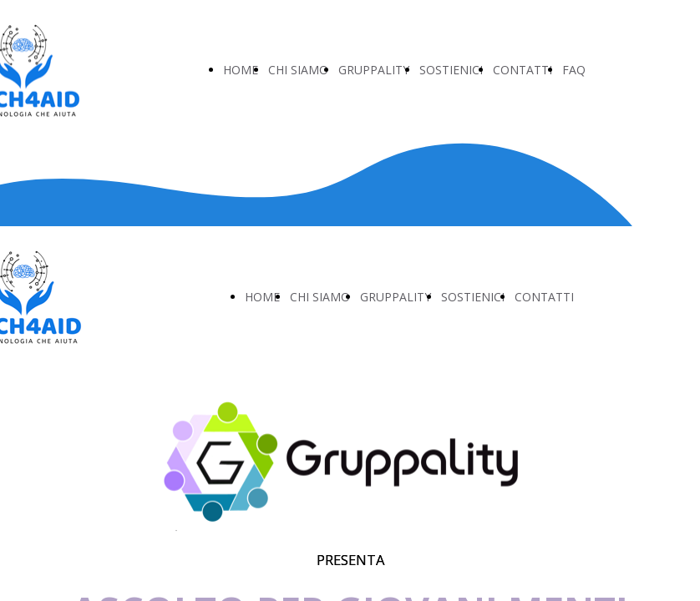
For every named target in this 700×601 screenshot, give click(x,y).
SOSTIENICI (451, 70)
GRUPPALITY (374, 70)
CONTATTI (522, 70)
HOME (241, 70)
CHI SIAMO (298, 70)
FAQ (574, 70)
